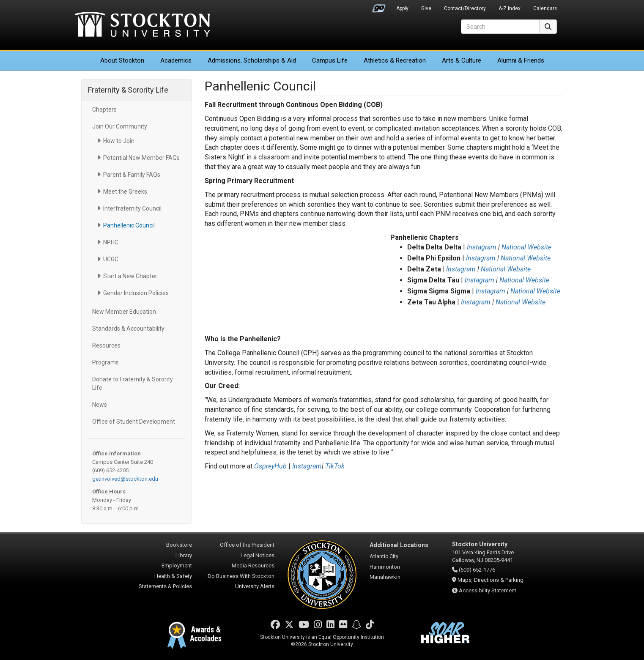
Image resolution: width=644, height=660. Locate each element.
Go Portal (379, 6)
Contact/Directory (465, 8)
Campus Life (330, 60)
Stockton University (143, 25)
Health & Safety (173, 576)
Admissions (252, 60)
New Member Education (124, 312)
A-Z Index (510, 8)
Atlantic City (384, 556)
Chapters (104, 110)
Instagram (482, 247)
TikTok (335, 466)
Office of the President (247, 545)
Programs (106, 362)
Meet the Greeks (125, 192)
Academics (176, 60)
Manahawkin (385, 577)
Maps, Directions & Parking (491, 580)
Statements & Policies (165, 586)
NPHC (111, 242)
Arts (462, 60)
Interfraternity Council (132, 208)
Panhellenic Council (129, 225)
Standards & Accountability (128, 329)
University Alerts (255, 586)
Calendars (545, 8)
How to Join (119, 141)
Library (184, 555)
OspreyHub (270, 466)
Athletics (395, 60)
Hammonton (385, 567)
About (122, 60)
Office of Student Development (134, 422)
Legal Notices (258, 555)
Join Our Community (120, 126)
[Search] (500, 27)
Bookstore (179, 545)
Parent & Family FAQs (132, 175)
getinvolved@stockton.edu (125, 479)
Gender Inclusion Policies (136, 293)
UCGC (111, 259)
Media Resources (253, 566)
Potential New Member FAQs (141, 158)
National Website (526, 247)
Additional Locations (399, 545)
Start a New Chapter (130, 276)
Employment (177, 566)
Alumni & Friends (521, 60)
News (100, 405)
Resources (106, 345)
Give (426, 8)
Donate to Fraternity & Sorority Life (133, 383)
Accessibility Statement (488, 590)
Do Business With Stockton (241, 576)
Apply (402, 8)
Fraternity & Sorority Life (128, 90)
